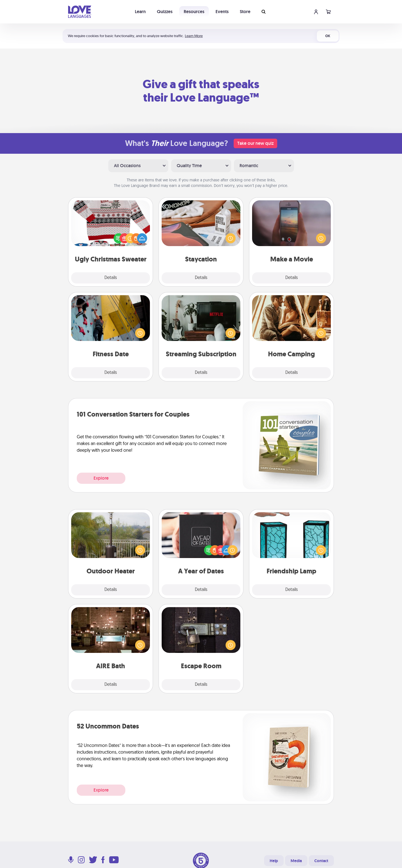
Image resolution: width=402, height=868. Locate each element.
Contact (321, 861)
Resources (194, 12)
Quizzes (165, 12)
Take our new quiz (255, 143)
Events (222, 12)
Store (245, 12)
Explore (101, 478)
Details (111, 278)
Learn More (194, 36)
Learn (140, 12)
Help (274, 861)
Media (296, 861)
